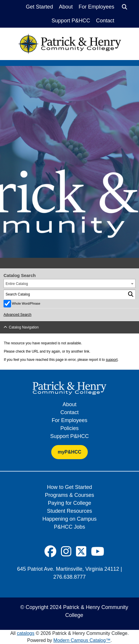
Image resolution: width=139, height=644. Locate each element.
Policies (69, 428)
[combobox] (69, 283)
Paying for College (69, 503)
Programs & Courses (69, 495)
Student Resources (69, 511)
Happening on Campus (69, 519)
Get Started (39, 7)
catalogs (26, 633)
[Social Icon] (50, 552)
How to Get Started (69, 487)
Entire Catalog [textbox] (17, 284)
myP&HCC (69, 452)
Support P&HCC (71, 21)
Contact (105, 21)
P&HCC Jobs (69, 527)
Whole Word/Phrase (26, 303)
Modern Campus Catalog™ (82, 640)
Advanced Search (18, 315)
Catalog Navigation (24, 327)
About (66, 7)
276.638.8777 (69, 577)
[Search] (125, 7)
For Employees (96, 7)
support (112, 360)
